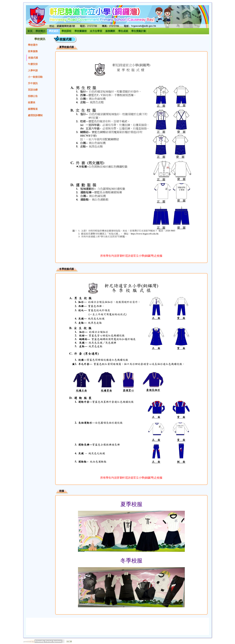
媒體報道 (33, 109)
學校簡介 (40, 31)
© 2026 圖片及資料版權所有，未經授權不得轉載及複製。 (147, 628)
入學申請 (33, 70)
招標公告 (33, 96)
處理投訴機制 (35, 115)
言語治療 (33, 90)
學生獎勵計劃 (139, 31)
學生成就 (123, 31)
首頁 (30, 31)
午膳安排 (33, 64)
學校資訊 (53, 31)
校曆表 (32, 103)
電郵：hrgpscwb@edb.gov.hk (191, 623)
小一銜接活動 (35, 77)
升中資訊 (33, 83)
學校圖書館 (81, 31)
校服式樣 (33, 58)
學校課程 (66, 31)
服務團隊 (110, 31)
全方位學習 (96, 31)
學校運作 (33, 45)
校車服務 (33, 51)
